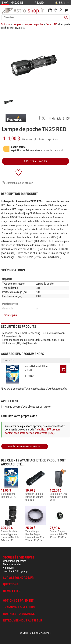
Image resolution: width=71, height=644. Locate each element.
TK (55, 24)
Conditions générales (15, 561)
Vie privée (8, 568)
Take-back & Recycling (15, 571)
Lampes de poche (33, 24)
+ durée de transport (52, 150)
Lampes (17, 24)
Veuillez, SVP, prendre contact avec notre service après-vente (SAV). (33, 431)
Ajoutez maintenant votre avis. (25, 446)
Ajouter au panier (35, 161)
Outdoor (5, 24)
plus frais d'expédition (46, 139)
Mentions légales (12, 564)
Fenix (48, 24)
